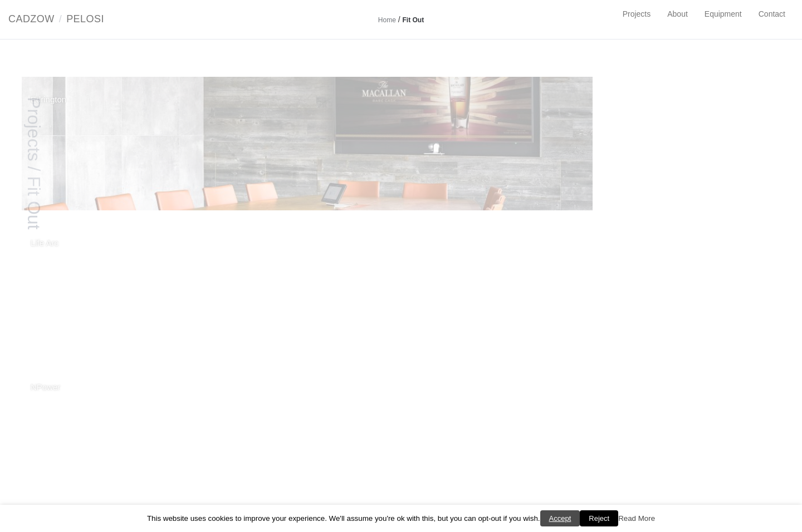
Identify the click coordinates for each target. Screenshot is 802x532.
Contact (772, 14)
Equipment (723, 14)
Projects (637, 14)
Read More (637, 518)
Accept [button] (560, 518)
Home (387, 20)
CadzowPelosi (56, 19)
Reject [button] (599, 518)
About (678, 14)
